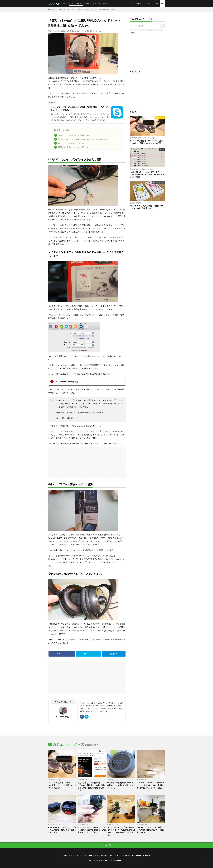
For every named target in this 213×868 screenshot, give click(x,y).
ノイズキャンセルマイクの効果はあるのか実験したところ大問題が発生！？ (82, 139)
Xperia (160, 30)
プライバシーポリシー (132, 855)
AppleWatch (134, 30)
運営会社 (146, 855)
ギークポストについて (72, 855)
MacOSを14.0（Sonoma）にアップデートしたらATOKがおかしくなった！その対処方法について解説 (147, 175)
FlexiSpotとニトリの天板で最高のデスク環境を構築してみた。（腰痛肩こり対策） (151, 830)
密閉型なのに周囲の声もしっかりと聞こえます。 (73, 147)
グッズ (95, 31)
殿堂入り (106, 3)
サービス (88, 3)
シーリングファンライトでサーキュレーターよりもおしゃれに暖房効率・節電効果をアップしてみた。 (151, 785)
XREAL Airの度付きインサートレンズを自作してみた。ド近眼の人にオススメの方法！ (147, 142)
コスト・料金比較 (159, 183)
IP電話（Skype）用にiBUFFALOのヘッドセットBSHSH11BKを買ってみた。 (95, 9)
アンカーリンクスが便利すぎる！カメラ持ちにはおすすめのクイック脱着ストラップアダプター (92, 830)
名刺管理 (133, 33)
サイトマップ (115, 855)
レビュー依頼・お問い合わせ (95, 855)
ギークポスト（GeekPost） (113, 860)
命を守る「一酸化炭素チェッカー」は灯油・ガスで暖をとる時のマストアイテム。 (121, 785)
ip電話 (90, 31)
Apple (65, 3)
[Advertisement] (111, 462)
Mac (163, 149)
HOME (52, 9)
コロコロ (142, 30)
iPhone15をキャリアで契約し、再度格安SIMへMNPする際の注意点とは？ (147, 207)
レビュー (100, 31)
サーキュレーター (151, 30)
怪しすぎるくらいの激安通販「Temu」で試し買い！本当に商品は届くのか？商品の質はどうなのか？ (91, 786)
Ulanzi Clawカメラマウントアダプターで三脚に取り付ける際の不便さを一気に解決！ (62, 830)
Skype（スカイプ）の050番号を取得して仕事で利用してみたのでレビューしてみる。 (79, 109)
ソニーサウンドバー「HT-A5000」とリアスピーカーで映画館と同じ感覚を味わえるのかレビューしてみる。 (121, 831)
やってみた (97, 3)
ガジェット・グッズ (76, 3)
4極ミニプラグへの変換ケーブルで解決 (70, 143)
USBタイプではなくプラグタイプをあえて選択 (72, 135)
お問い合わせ (137, 3)
